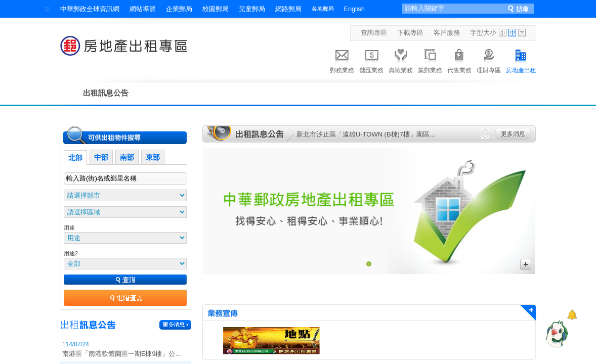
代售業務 (459, 60)
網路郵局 (288, 9)
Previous (485, 130)
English (354, 9)
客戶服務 (447, 33)
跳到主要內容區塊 (5, 5)
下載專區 (410, 33)
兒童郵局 (252, 9)
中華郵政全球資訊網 (90, 9)
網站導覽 (143, 9)
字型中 (512, 33)
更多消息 (513, 134)
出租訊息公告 (106, 93)
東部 (153, 157)
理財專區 (489, 60)
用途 (69, 227)
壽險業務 (401, 60)
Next (485, 137)
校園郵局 (216, 9)
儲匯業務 (371, 60)
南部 (127, 157)
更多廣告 (526, 264)
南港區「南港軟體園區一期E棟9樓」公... (121, 354)
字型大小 (483, 33)
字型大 (522, 33)
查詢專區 (374, 33)
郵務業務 (342, 60)
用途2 (71, 253)
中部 (101, 157)
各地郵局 (323, 9)
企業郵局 (179, 9)
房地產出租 (521, 60)
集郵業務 (430, 60)
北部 (75, 158)
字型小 (503, 33)
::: (47, 9)
